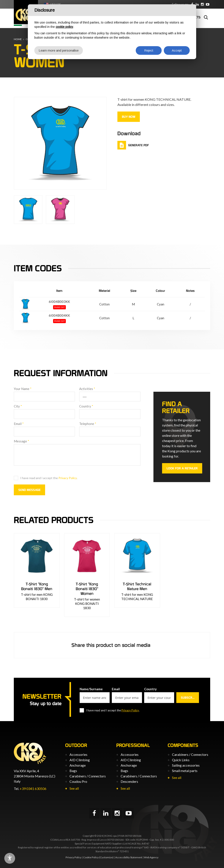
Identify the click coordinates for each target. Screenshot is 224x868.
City (18, 406)
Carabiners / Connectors (88, 776)
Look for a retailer (182, 468)
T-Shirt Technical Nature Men (137, 586)
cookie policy (64, 27)
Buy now (129, 117)
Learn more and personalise (59, 50)
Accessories (78, 754)
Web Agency (151, 857)
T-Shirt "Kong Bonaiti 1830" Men (37, 586)
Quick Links (181, 760)
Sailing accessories (186, 765)
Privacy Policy (68, 478)
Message (21, 441)
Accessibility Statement (129, 857)
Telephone (88, 424)
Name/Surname (91, 689)
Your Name (23, 389)
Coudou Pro (78, 781)
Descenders (129, 781)
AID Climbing (80, 760)
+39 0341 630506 (33, 789)
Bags (73, 771)
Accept (177, 50)
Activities (87, 389)
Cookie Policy (91, 857)
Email (19, 424)
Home (18, 39)
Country (86, 406)
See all (74, 788)
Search (206, 17)
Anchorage (78, 765)
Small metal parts (185, 771)
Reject (149, 50)
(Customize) (106, 857)
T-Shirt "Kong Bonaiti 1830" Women (87, 589)
